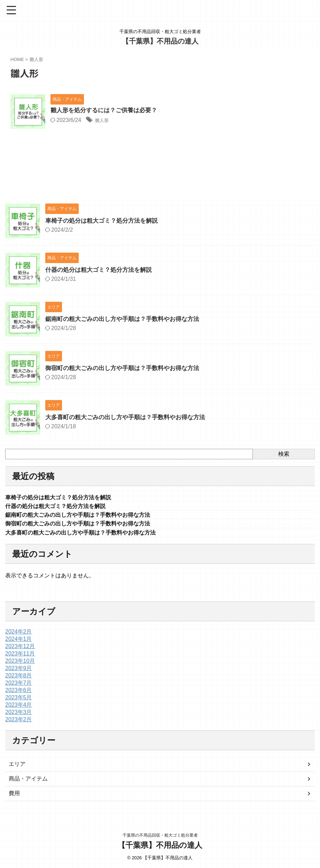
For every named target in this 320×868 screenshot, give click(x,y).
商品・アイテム (28, 782)
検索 (284, 454)
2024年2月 (19, 635)
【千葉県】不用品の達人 (160, 41)
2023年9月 (19, 672)
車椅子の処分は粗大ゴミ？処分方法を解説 (105, 221)
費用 (14, 797)
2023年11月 (20, 657)
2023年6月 (19, 694)
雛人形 (103, 121)
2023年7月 (19, 686)
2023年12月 (20, 650)
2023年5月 (19, 701)
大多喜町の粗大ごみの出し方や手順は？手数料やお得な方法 (130, 417)
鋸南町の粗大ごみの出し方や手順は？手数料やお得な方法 (127, 319)
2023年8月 (19, 679)
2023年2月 (19, 723)
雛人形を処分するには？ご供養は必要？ (107, 111)
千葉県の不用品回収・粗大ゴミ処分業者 (160, 836)
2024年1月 (19, 642)
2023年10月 (20, 664)
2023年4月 (19, 708)
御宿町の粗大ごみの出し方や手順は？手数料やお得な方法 (127, 368)
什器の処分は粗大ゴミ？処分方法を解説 (102, 270)
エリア (17, 767)
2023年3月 (19, 716)
